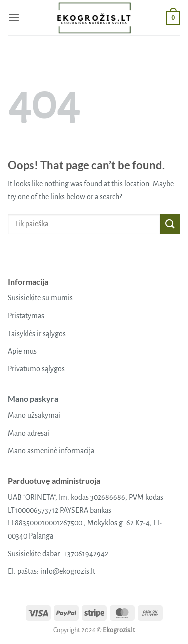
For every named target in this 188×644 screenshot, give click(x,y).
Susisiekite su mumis (40, 298)
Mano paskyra (33, 399)
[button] (14, 17)
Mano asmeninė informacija (51, 451)
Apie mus (22, 351)
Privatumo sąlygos (36, 369)
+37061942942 (86, 554)
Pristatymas (26, 316)
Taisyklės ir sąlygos (37, 334)
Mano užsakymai (34, 415)
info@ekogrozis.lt (68, 571)
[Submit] (170, 224)
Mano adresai (28, 433)
